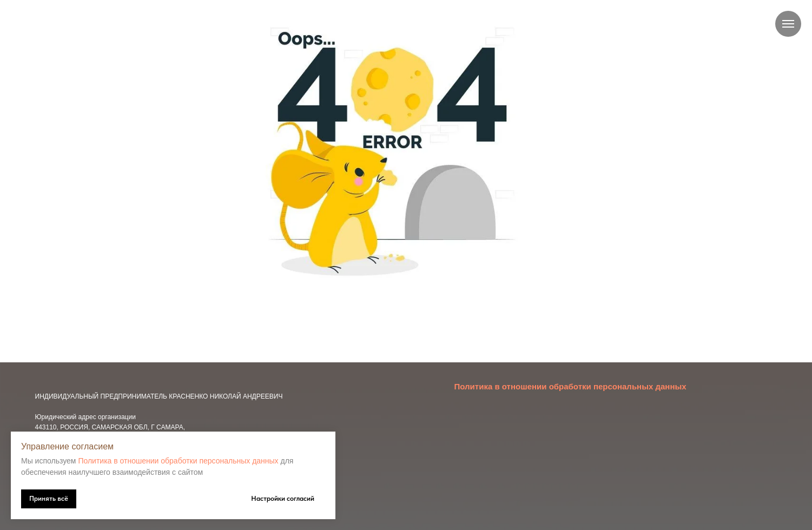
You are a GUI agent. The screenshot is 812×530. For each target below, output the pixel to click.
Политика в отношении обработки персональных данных (178, 461)
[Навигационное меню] (788, 24)
